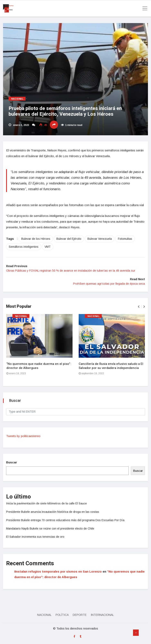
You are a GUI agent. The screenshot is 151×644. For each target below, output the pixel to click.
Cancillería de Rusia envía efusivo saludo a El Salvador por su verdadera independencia (111, 366)
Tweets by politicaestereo (23, 436)
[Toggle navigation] (144, 8)
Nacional (17, 99)
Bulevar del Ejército (69, 239)
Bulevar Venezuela (100, 239)
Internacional (102, 615)
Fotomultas (125, 239)
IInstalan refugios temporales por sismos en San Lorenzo (58, 571)
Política (62, 615)
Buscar (12, 462)
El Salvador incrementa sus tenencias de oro (35, 537)
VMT (48, 247)
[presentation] (139, 307)
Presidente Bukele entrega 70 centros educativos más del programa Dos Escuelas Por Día (65, 520)
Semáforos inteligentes (24, 247)
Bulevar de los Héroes (36, 239)
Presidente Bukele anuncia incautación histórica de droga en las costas (53, 512)
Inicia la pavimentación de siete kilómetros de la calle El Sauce (46, 503)
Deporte (80, 615)
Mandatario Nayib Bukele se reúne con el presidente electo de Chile (50, 529)
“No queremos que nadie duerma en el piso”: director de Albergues (39, 366)
